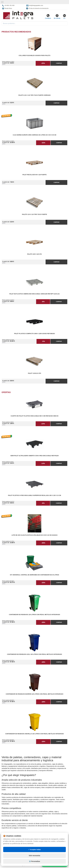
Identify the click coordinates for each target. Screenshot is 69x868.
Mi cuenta (57, 17)
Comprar (59, 63)
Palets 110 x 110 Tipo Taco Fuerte (35, 214)
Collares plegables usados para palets (34, 56)
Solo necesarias (35, 856)
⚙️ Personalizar (34, 861)
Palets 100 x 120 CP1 (34, 254)
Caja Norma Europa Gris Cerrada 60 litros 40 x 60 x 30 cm (34, 135)
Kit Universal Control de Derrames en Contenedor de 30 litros (35, 575)
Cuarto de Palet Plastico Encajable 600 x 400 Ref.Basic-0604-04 (34, 416)
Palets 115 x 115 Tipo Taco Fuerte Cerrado (34, 95)
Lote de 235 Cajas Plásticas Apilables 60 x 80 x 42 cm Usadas (35, 535)
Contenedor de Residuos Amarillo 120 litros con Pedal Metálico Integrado (34, 734)
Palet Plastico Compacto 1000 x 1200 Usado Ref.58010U (34, 334)
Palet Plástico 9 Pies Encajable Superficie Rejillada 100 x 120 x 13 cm (35, 495)
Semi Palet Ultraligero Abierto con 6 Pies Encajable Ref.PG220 (34, 456)
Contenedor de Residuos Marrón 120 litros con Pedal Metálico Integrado (34, 694)
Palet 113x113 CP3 (34, 373)
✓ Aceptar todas (35, 849)
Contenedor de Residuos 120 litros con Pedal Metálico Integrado (34, 615)
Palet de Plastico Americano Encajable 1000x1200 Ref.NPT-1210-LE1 (34, 294)
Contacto (48, 17)
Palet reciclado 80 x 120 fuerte (35, 175)
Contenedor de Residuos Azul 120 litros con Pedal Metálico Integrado (34, 654)
